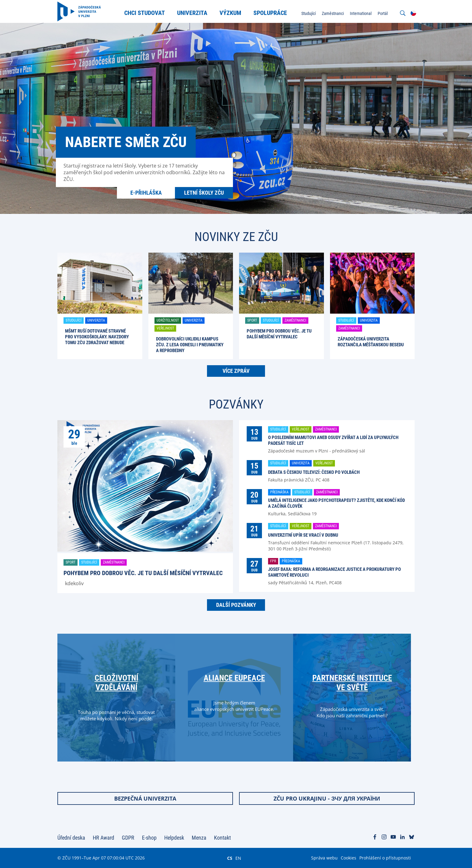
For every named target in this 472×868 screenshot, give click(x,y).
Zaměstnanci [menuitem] (333, 13)
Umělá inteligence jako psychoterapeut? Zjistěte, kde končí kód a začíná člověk (336, 503)
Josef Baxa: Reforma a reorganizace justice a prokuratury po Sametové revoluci (334, 572)
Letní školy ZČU (204, 193)
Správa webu (324, 858)
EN (238, 858)
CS (230, 858)
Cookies (349, 858)
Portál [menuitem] (383, 13)
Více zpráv (236, 371)
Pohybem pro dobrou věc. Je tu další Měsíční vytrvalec (279, 334)
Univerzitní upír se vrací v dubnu (303, 535)
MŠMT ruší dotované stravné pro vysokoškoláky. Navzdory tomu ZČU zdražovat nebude (97, 337)
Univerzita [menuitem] (192, 13)
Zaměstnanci (295, 320)
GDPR (128, 838)
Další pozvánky (236, 605)
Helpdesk (174, 838)
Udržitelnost (168, 320)
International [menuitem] (361, 13)
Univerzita (96, 320)
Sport (252, 320)
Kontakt (222, 838)
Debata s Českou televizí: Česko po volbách (314, 472)
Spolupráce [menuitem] (270, 13)
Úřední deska (71, 838)
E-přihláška (146, 193)
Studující (74, 320)
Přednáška (279, 492)
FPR (273, 561)
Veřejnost (165, 328)
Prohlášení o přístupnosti (385, 858)
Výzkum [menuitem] (230, 13)
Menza (199, 838)
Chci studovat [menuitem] (145, 13)
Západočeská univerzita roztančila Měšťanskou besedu (371, 342)
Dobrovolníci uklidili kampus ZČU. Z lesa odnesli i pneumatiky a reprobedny (190, 345)
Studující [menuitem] (309, 13)
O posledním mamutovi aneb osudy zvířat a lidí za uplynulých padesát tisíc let (333, 440)
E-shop (149, 838)
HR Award (103, 838)
